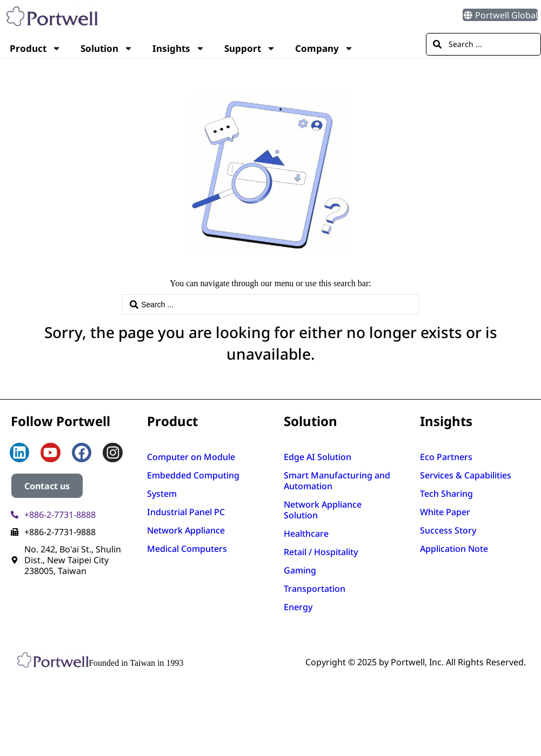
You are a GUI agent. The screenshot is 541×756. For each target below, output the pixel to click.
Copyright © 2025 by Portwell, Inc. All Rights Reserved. (416, 662)
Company (324, 49)
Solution (107, 49)
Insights (179, 49)
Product (35, 49)
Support (250, 49)
